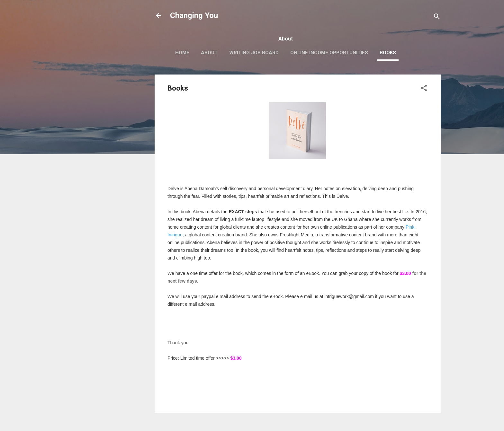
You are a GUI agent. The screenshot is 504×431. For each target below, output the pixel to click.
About (209, 53)
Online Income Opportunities (329, 53)
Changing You (194, 15)
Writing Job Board (254, 53)
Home (182, 53)
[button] (424, 89)
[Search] (437, 18)
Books (388, 53)
